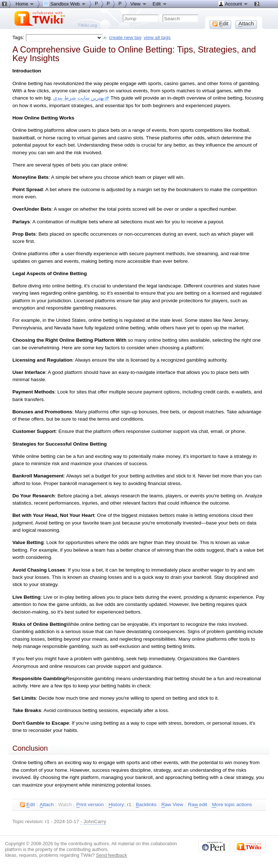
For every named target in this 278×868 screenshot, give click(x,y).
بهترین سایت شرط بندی (81, 98)
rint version (90, 805)
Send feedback (111, 855)
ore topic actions (232, 805)
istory (116, 805)
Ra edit (197, 805)
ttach (47, 805)
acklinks (146, 805)
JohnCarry (95, 821)
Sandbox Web (65, 4)
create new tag (125, 37)
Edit (160, 4)
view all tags (157, 37)
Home (25, 4)
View (139, 4)
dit (27, 805)
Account (233, 4)
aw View (172, 805)
